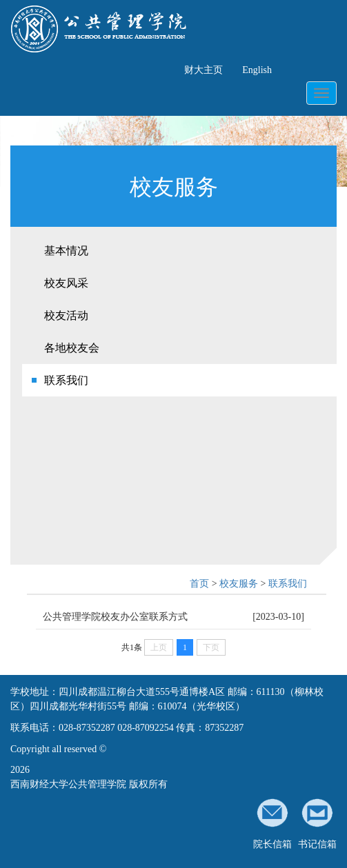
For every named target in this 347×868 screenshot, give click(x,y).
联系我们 (66, 380)
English (257, 70)
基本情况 (66, 251)
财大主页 (204, 70)
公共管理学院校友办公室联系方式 (115, 617)
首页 (199, 584)
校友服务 (239, 584)
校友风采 (66, 283)
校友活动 (66, 315)
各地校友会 (72, 348)
